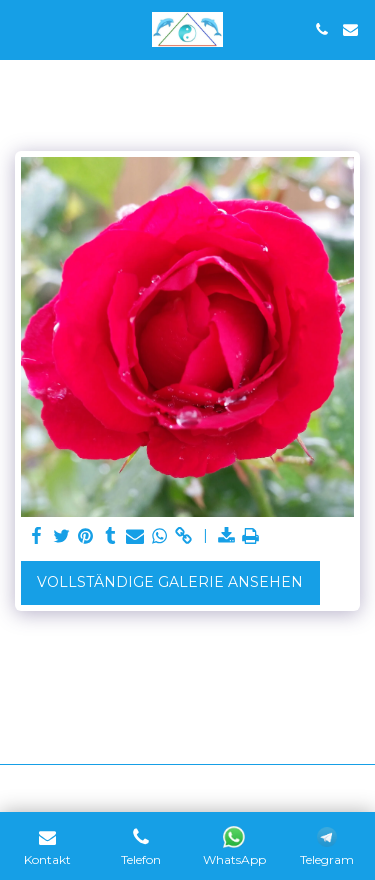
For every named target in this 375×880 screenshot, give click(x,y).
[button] (22, 29)
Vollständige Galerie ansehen (170, 582)
